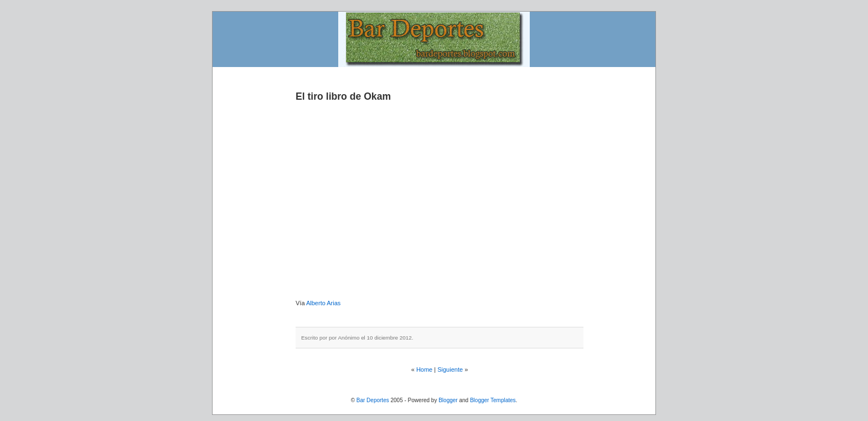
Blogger (448, 400)
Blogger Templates (493, 400)
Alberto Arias (323, 303)
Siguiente (450, 369)
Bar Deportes (373, 400)
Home (424, 369)
